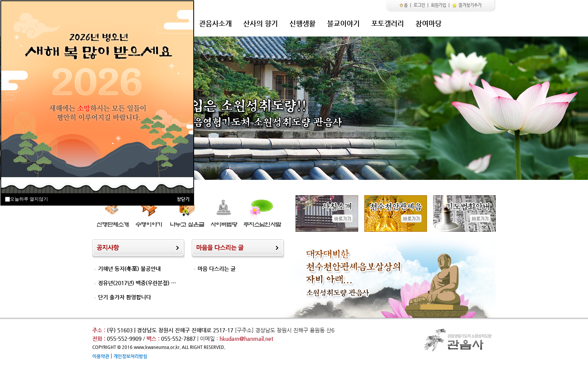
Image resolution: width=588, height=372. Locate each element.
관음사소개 (215, 23)
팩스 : (154, 339)
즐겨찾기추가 (467, 5)
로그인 (419, 5)
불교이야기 (343, 23)
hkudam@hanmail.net (246, 339)
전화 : (100, 339)
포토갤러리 (388, 23)
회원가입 (439, 5)
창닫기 (183, 199)
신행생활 (302, 23)
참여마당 (429, 23)
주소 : (99, 330)
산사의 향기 (261, 23)
